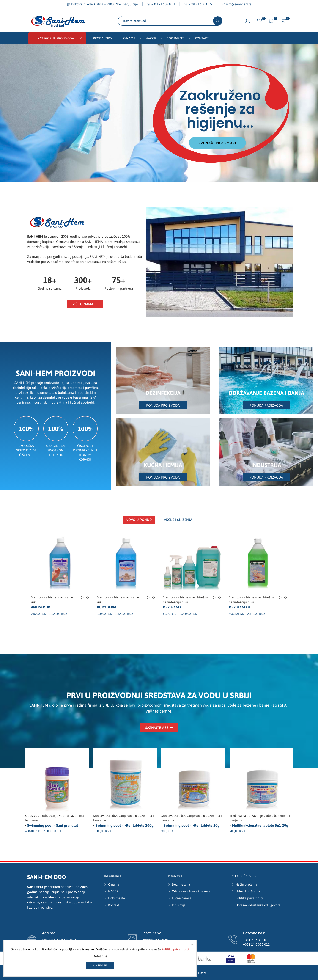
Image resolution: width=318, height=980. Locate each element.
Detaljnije (100, 956)
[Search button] (218, 21)
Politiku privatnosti (175, 949)
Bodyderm (107, 607)
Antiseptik (41, 607)
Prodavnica (103, 38)
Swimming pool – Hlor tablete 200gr (125, 825)
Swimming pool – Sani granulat (53, 825)
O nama (129, 38)
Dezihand (172, 607)
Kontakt (202, 38)
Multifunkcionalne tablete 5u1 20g (260, 825)
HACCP (151, 38)
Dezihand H (240, 607)
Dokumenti (175, 38)
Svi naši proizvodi (217, 143)
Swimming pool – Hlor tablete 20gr (192, 825)
